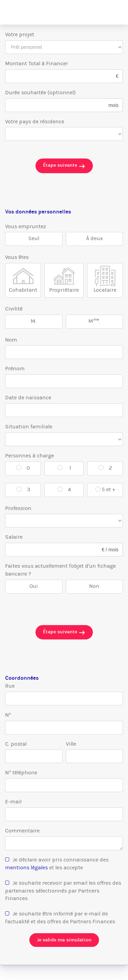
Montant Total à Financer (37, 63)
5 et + (108, 489)
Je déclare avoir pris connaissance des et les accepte (57, 864)
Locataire (105, 290)
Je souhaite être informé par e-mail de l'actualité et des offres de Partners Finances (60, 917)
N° (8, 715)
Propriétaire (64, 290)
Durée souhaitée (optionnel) (40, 92)
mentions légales (26, 867)
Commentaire (22, 831)
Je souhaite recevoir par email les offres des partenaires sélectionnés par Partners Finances (63, 891)
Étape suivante (64, 166)
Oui (34, 586)
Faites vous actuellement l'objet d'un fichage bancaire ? (60, 570)
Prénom (15, 368)
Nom (11, 340)
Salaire (14, 537)
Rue (10, 686)
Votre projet (20, 34)
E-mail (13, 802)
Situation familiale (29, 426)
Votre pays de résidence (35, 121)
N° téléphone (21, 772)
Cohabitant (23, 290)
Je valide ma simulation (64, 940)
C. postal (16, 744)
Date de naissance (28, 397)
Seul (34, 238)
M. (34, 321)
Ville (71, 744)
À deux (94, 238)
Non (94, 586)
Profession (18, 508)
